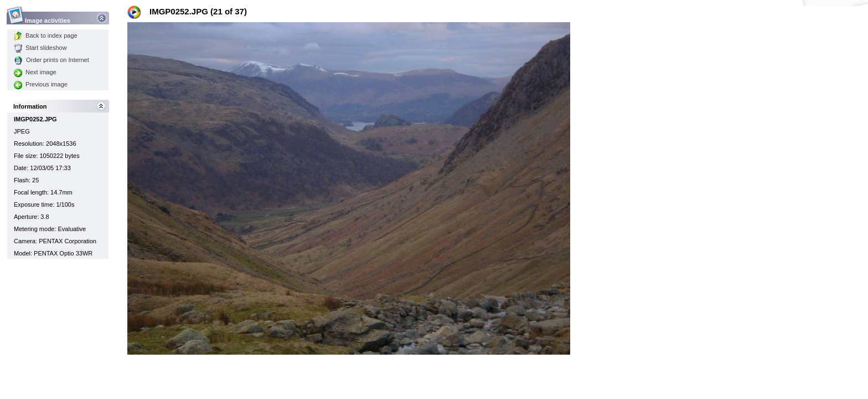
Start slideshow (40, 48)
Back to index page (46, 35)
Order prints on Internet (51, 60)
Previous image (41, 84)
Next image (35, 72)
